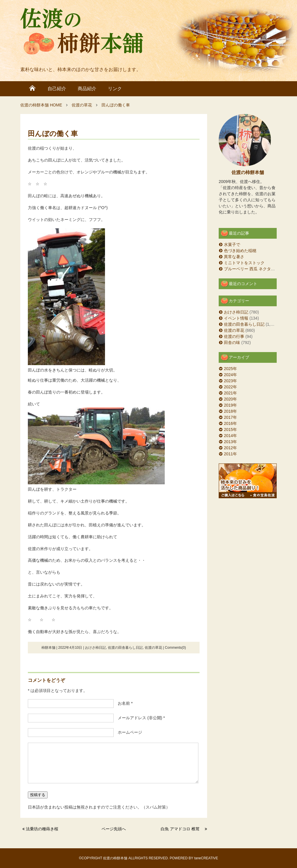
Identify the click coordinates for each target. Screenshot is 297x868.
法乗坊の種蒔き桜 (44, 829)
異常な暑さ (234, 257)
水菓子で (232, 244)
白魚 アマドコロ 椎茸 (182, 829)
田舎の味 (232, 343)
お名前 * (123, 703)
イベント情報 (236, 318)
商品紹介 (87, 89)
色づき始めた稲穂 (240, 251)
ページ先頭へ (114, 829)
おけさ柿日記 (95, 648)
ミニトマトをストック (244, 263)
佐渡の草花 (153, 648)
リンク (115, 89)
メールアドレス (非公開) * (139, 718)
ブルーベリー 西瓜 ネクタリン (251, 269)
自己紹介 (57, 89)
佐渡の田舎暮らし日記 (125, 648)
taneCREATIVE (206, 858)
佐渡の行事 (234, 336)
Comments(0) (175, 648)
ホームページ (128, 732)
